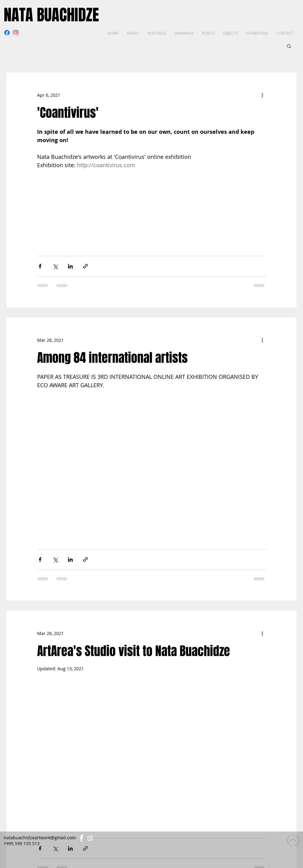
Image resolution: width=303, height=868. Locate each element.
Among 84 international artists (112, 358)
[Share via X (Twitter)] (55, 266)
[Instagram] (16, 33)
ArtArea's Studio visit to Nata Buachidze (134, 651)
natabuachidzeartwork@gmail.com (40, 838)
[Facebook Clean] (81, 838)
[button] (289, 47)
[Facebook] (7, 33)
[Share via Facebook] (40, 266)
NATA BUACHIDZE (51, 15)
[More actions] (262, 95)
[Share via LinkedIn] (70, 266)
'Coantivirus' (68, 113)
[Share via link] (85, 266)
